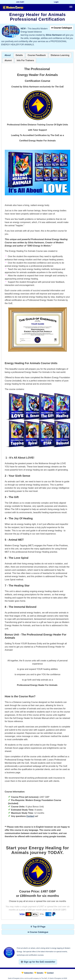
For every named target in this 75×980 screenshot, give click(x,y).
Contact (30, 816)
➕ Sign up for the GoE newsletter (38, 962)
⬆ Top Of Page (38, 927)
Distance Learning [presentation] (60, 55)
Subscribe (28, 973)
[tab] (8, 55)
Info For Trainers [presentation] (25, 60)
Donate (40, 973)
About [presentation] (8, 55)
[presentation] (37, 55)
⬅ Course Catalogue (62, 28)
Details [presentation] (19, 55)
